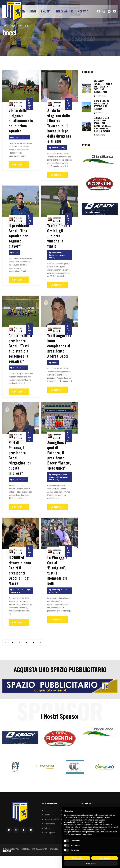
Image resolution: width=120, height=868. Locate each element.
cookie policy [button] (99, 822)
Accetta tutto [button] (105, 858)
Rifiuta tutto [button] (77, 858)
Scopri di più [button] (91, 863)
